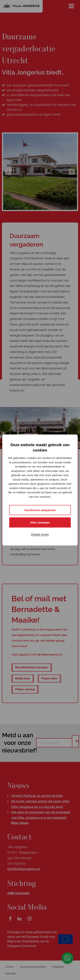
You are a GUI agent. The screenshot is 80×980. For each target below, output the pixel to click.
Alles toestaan (40, 522)
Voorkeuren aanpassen (40, 510)
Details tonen (40, 535)
